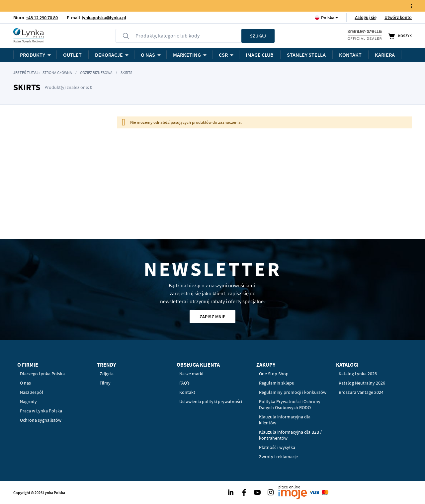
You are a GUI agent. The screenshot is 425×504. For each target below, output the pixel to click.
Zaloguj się (366, 17)
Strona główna (57, 72)
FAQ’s (184, 383)
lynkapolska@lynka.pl (104, 18)
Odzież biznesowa (96, 72)
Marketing (187, 55)
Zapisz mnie (212, 317)
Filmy (105, 383)
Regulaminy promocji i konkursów (293, 392)
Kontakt (350, 55)
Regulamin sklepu (277, 383)
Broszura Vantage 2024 (361, 392)
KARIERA (385, 55)
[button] (328, 17)
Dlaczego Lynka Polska (42, 374)
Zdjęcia (107, 374)
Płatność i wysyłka (277, 447)
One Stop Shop (274, 374)
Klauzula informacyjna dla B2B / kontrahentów (290, 435)
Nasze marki (191, 374)
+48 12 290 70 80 (42, 18)
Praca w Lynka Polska (41, 411)
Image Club (260, 55)
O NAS (148, 55)
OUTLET (72, 55)
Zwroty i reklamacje (278, 457)
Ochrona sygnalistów (41, 420)
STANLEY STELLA (306, 55)
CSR (223, 55)
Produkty (33, 55)
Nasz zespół (32, 392)
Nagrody (28, 401)
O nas (25, 383)
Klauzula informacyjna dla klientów (285, 420)
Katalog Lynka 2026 (358, 374)
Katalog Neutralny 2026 (362, 383)
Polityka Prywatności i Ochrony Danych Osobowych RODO (290, 404)
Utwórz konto (398, 17)
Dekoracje (109, 55)
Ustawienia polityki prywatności (211, 401)
